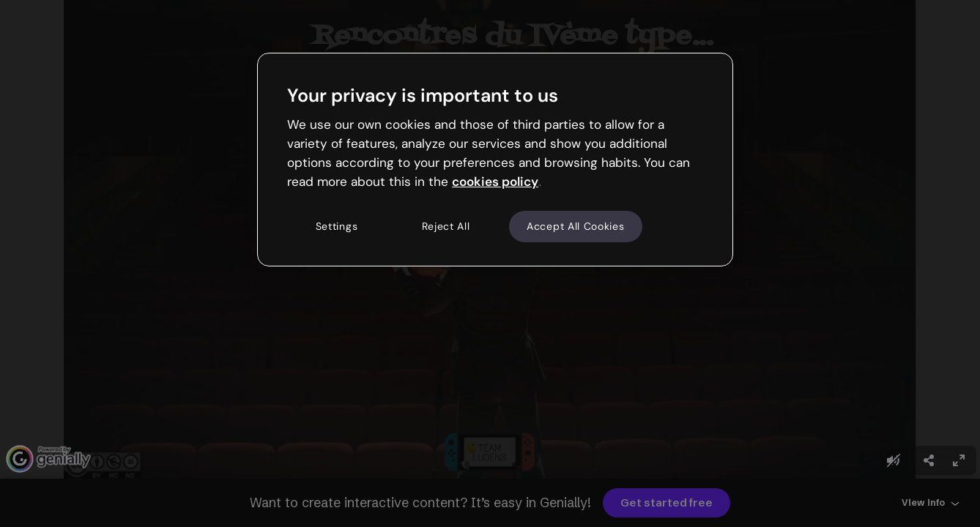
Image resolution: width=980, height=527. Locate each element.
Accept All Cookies (576, 226)
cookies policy (495, 182)
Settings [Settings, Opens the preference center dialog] (337, 226)
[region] (495, 160)
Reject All (446, 226)
